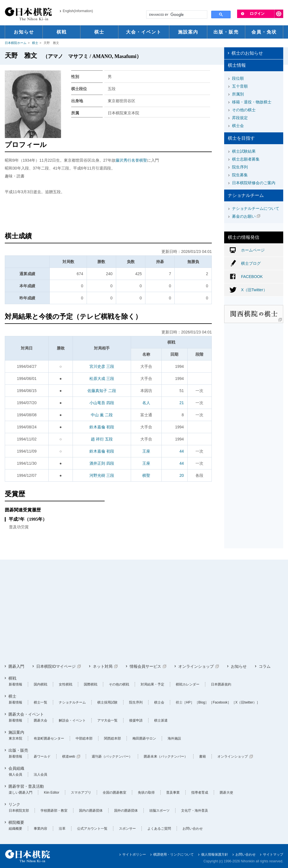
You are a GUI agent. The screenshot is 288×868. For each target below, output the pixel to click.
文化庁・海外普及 (195, 811)
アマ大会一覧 (107, 720)
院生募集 (240, 175)
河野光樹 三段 (102, 475)
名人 (146, 403)
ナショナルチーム (72, 702)
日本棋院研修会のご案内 (254, 183)
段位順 (238, 78)
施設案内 (16, 732)
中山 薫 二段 (102, 415)
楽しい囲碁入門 (21, 793)
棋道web (69, 756)
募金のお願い (244, 216)
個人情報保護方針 (215, 854)
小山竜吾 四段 (102, 403)
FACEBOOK (252, 277)
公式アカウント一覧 (92, 829)
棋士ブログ (251, 263)
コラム (265, 666)
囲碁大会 (40, 720)
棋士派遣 (161, 720)
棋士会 (238, 126)
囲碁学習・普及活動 (26, 786)
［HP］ (188, 702)
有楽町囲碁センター (49, 738)
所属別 (238, 94)
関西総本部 (112, 738)
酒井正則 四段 (102, 463)
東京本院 (15, 738)
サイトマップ (273, 854)
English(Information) (78, 11)
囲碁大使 (226, 793)
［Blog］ (202, 702)
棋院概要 (16, 822)
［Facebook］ (220, 702)
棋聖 (146, 475)
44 (182, 451)
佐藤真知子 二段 (102, 391)
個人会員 (15, 774)
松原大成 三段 (102, 379)
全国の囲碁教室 (114, 793)
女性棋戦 (66, 684)
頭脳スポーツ (159, 811)
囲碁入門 (16, 666)
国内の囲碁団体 (91, 811)
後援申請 (136, 720)
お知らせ (239, 666)
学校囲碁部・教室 (54, 811)
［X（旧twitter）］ (246, 702)
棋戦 (12, 678)
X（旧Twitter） (254, 290)
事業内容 (40, 829)
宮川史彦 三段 (102, 366)
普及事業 (173, 793)
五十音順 (240, 86)
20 (182, 475)
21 (182, 403)
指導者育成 (200, 793)
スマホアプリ (81, 793)
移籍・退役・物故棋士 (252, 102)
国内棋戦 (40, 684)
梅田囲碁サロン (144, 738)
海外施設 (174, 738)
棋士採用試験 (107, 702)
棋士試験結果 (244, 151)
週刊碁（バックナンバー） (112, 756)
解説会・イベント (72, 720)
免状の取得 (146, 793)
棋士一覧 (40, 702)
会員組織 (16, 768)
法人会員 (40, 774)
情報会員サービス (145, 666)
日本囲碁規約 (221, 684)
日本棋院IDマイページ (56, 666)
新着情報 (15, 684)
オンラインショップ (196, 666)
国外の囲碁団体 (126, 811)
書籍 (202, 756)
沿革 (62, 829)
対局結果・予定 (152, 684)
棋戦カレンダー (188, 684)
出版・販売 (18, 750)
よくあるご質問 (159, 829)
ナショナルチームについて (256, 208)
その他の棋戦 (119, 684)
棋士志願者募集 (246, 159)
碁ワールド (42, 756)
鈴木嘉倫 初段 (102, 427)
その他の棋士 (244, 110)
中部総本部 (84, 738)
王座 (146, 451)
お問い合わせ (193, 829)
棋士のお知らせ (247, 53)
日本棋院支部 (19, 811)
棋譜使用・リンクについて (174, 854)
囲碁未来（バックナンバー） (166, 756)
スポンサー (127, 829)
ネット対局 (103, 666)
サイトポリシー (134, 854)
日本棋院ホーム (16, 43)
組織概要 (15, 829)
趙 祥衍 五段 (102, 439)
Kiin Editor (52, 793)
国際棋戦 (91, 684)
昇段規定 (240, 118)
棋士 (35, 43)
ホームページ (253, 250)
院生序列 (240, 167)
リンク (14, 804)
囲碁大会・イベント (26, 714)
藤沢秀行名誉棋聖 (131, 160)
